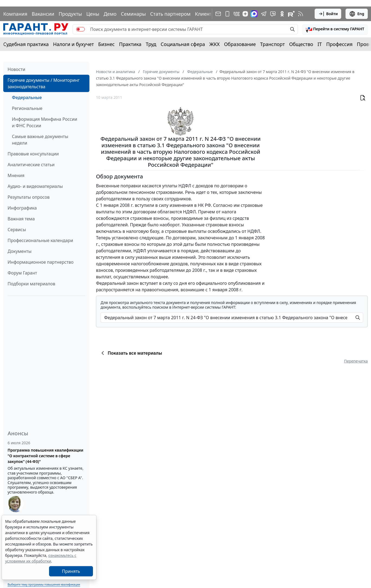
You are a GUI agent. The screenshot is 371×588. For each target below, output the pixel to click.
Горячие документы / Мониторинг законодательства (44, 83)
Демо (110, 14)
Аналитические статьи (31, 165)
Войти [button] (328, 14)
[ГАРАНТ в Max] (254, 14)
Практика (130, 44)
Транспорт (272, 44)
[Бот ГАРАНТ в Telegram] (273, 14)
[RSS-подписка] (301, 14)
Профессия (339, 44)
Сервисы (17, 230)
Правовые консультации (33, 154)
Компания (15, 14)
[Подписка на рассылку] (218, 14)
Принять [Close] (71, 571)
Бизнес (106, 44)
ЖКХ (215, 44)
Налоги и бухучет (74, 44)
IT (320, 44)
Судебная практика (26, 44)
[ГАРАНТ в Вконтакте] (237, 14)
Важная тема (21, 219)
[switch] (80, 29)
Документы (20, 251)
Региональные (27, 108)
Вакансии (43, 14)
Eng (357, 14)
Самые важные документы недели (40, 140)
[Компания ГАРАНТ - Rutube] (291, 14)
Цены (93, 14)
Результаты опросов (29, 197)
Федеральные (27, 97)
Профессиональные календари (40, 240)
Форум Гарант (22, 273)
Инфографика (22, 208)
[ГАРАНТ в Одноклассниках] (282, 14)
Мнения (16, 175)
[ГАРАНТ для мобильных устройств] (227, 14)
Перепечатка (356, 361)
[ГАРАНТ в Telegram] (264, 14)
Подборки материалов (31, 284)
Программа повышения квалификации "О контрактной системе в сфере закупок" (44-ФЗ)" (45, 456)
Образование (240, 44)
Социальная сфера (183, 44)
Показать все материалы (131, 353)
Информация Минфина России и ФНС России (45, 122)
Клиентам (207, 14)
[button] (335, 29)
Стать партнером (170, 14)
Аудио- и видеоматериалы (35, 186)
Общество (301, 44)
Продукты (70, 14)
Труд (151, 44)
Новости (16, 69)
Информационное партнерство (41, 262)
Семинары (133, 14)
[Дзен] (245, 14)
